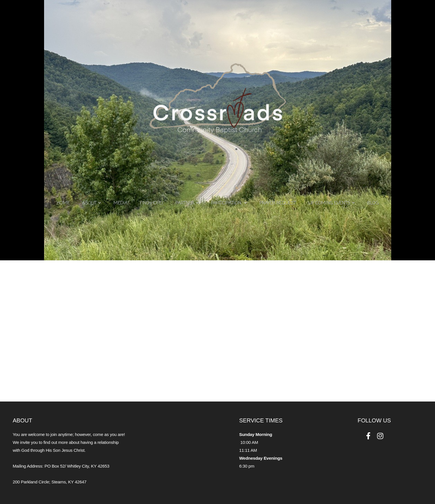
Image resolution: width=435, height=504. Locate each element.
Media (120, 203)
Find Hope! (152, 203)
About (92, 203)
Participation (229, 203)
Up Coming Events (332, 203)
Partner (187, 203)
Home (63, 203)
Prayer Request (278, 203)
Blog (373, 203)
